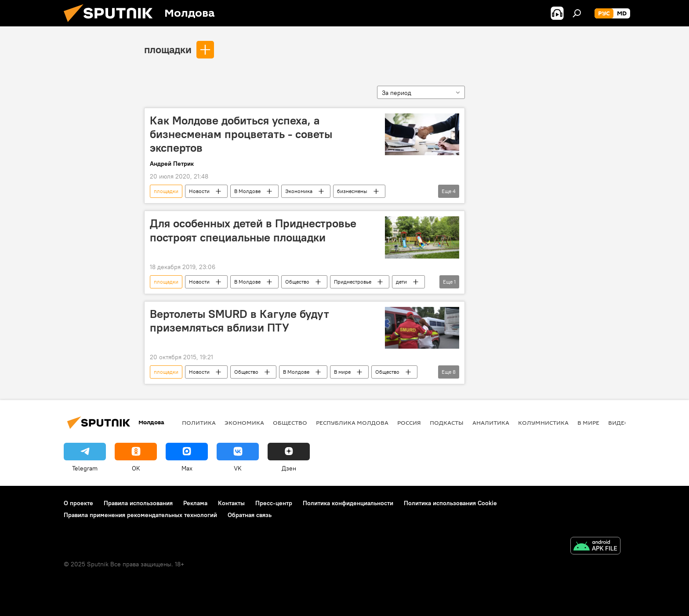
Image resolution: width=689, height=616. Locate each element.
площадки (168, 49)
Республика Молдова (352, 423)
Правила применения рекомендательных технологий (140, 515)
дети (401, 282)
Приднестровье (353, 282)
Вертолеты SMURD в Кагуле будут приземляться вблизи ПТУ (239, 321)
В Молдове (247, 191)
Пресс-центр (274, 503)
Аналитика (491, 423)
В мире (342, 372)
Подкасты (447, 423)
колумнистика (543, 423)
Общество (297, 282)
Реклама (195, 503)
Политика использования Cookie (450, 503)
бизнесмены (352, 191)
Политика (199, 423)
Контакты (231, 503)
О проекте (78, 503)
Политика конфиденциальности (348, 503)
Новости (199, 191)
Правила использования (138, 503)
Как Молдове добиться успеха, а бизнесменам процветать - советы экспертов (241, 134)
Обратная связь (250, 515)
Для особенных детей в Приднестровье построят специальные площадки (253, 230)
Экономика (299, 191)
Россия (409, 423)
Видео (619, 423)
